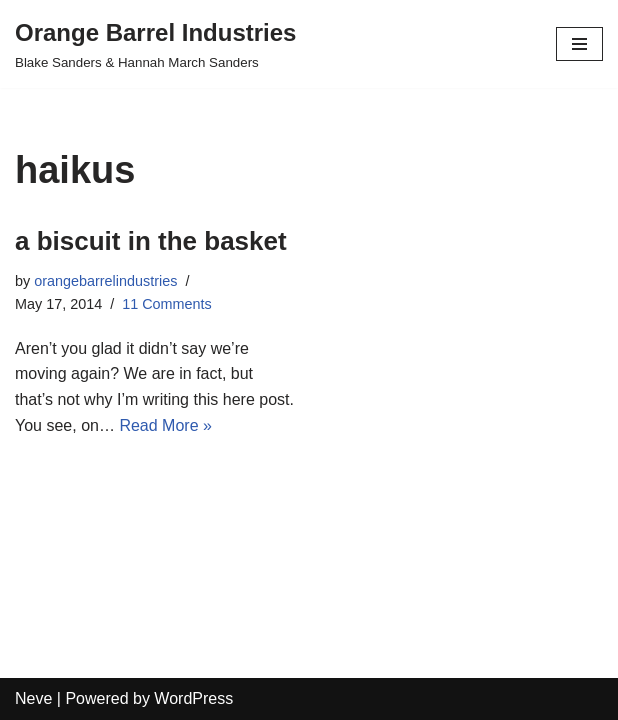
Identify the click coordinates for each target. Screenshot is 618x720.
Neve (33, 698)
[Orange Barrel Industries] (155, 44)
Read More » (165, 425)
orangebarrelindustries (105, 281)
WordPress (193, 698)
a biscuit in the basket (151, 241)
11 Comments (167, 304)
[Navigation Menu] (579, 44)
